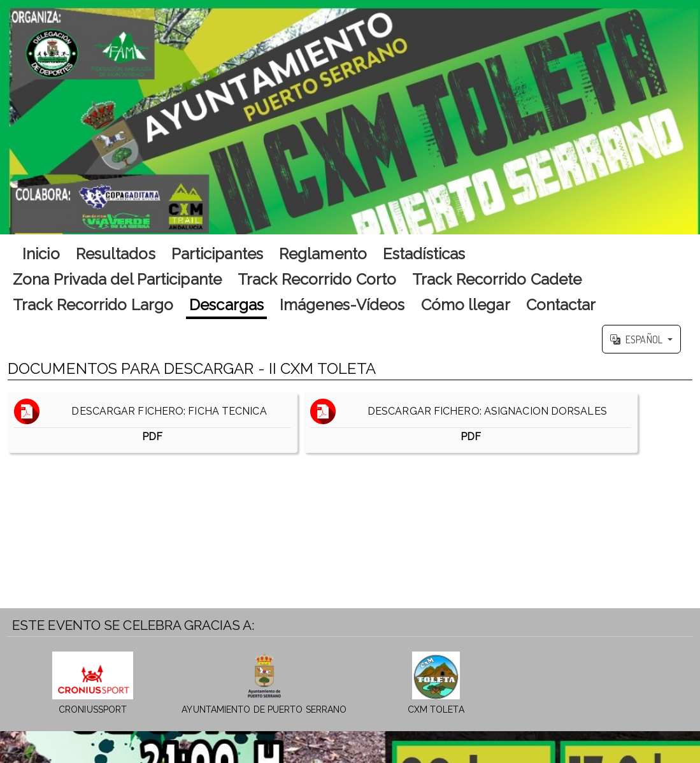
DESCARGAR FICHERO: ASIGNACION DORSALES (471, 423)
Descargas (226, 305)
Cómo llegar (466, 305)
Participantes (217, 254)
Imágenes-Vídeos (342, 305)
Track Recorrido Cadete (497, 279)
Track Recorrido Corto (317, 279)
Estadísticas (424, 254)
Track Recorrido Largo (93, 305)
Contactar (561, 305)
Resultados (116, 254)
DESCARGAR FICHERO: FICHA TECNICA (153, 423)
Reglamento (323, 254)
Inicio (41, 254)
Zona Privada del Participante (117, 279)
